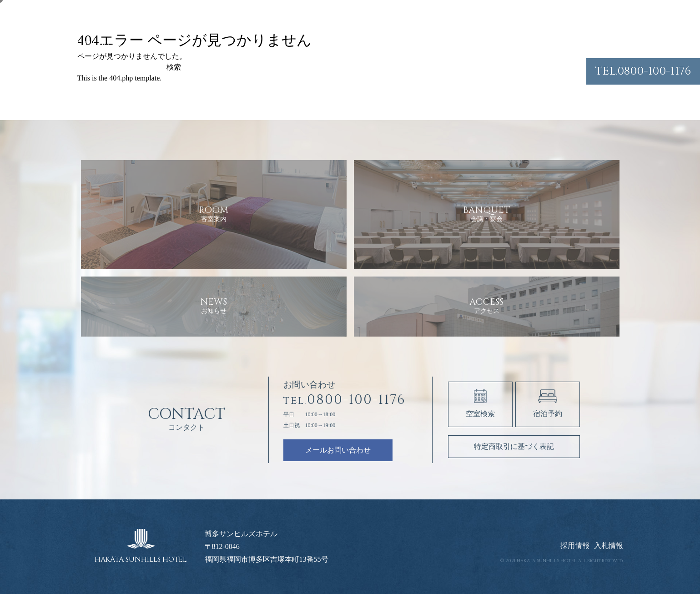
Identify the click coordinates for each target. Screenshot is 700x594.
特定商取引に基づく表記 (514, 446)
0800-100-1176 (643, 71)
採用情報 (575, 546)
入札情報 (609, 546)
